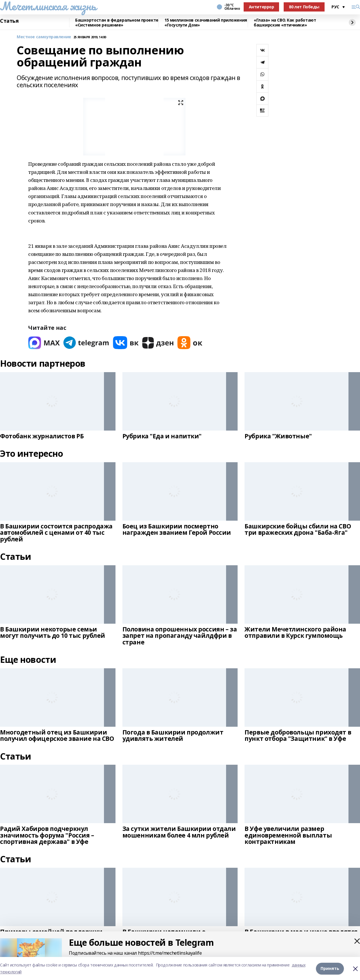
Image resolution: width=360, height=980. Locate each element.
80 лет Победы (304, 7)
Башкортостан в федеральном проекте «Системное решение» (117, 23)
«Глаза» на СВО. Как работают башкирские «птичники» (285, 23)
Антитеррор (262, 7)
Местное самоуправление (44, 37)
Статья (9, 21)
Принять (330, 968)
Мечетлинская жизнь (48, 6)
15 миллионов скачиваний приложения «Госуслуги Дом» (206, 23)
